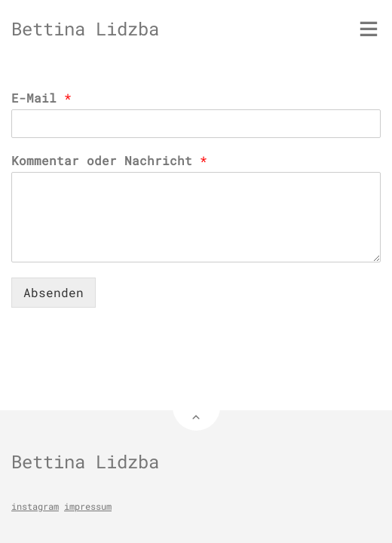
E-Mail (41, 98)
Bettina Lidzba (85, 29)
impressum (88, 506)
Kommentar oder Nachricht (109, 161)
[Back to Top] (196, 407)
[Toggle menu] (369, 29)
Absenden (54, 292)
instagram (35, 506)
